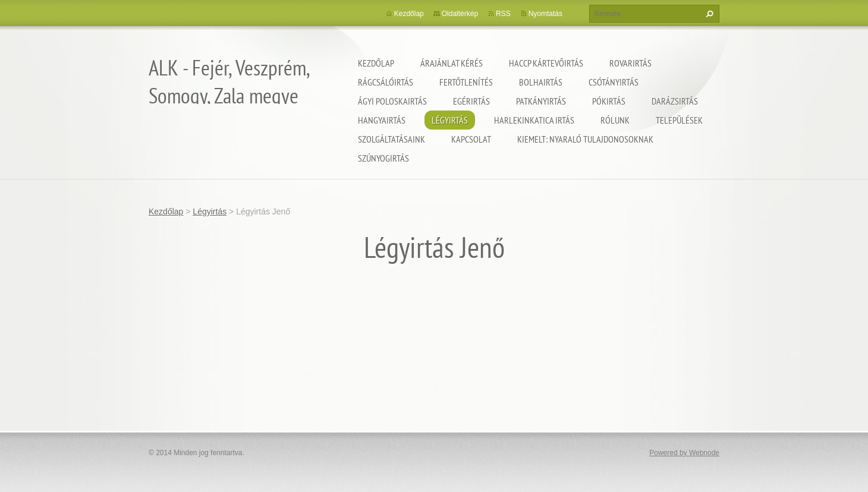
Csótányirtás (614, 82)
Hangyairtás (382, 120)
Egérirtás (471, 101)
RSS (503, 14)
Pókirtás (609, 101)
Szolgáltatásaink (391, 139)
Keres (708, 14)
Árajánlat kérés (452, 63)
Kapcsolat (471, 139)
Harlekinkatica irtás (534, 120)
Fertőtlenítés (466, 82)
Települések (679, 120)
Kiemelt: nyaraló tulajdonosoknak (585, 139)
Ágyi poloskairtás (392, 101)
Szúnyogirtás (383, 158)
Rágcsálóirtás (386, 82)
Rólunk (615, 120)
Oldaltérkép (460, 14)
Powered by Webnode (684, 453)
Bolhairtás (541, 82)
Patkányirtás (541, 101)
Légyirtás (450, 120)
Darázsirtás (675, 101)
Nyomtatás (545, 14)
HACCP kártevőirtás (546, 63)
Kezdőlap (376, 63)
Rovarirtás (630, 63)
